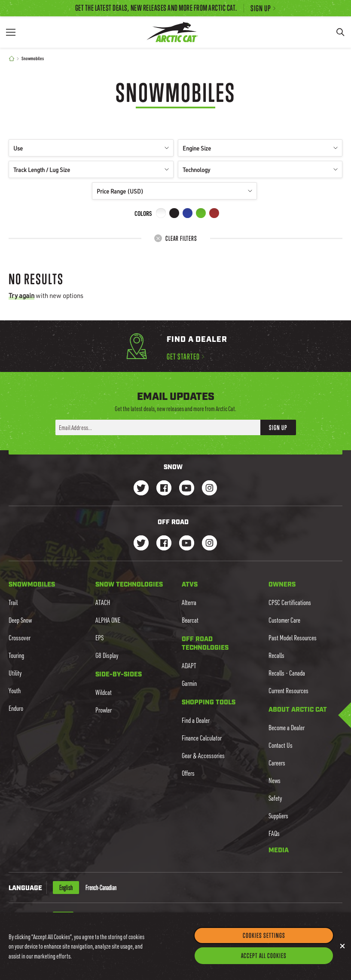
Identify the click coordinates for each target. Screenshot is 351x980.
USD (63, 918)
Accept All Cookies (264, 971)
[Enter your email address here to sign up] (158, 427)
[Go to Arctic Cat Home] (172, 32)
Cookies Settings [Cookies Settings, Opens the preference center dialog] (264, 950)
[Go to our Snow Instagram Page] (209, 489)
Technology (260, 170)
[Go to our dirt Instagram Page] (141, 544)
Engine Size (260, 148)
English (66, 888)
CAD (84, 918)
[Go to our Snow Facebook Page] (164, 489)
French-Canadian (101, 888)
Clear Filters (175, 238)
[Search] (340, 32)
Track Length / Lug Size (91, 170)
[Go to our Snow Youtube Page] (187, 489)
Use (91, 148)
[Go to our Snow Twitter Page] (141, 489)
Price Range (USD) (174, 191)
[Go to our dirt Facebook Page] (164, 544)
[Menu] (11, 32)
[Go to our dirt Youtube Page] (187, 544)
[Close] (342, 961)
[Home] (12, 59)
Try (21, 295)
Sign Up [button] (278, 427)
